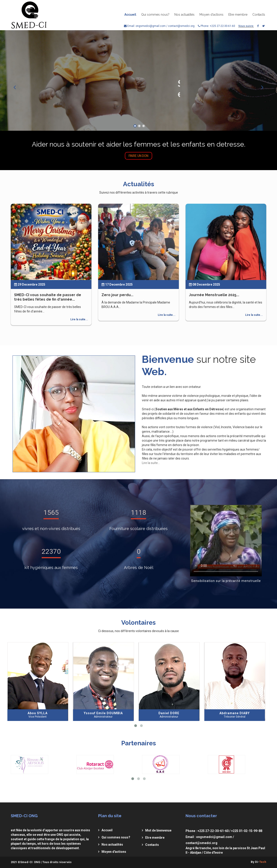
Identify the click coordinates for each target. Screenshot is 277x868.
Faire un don (138, 156)
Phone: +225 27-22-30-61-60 (216, 26)
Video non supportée (226, 541)
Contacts (259, 15)
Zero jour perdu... (117, 295)
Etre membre (238, 15)
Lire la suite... (79, 319)
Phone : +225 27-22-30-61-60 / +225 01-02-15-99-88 (224, 831)
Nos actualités (184, 15)
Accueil (130, 15)
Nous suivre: (246, 26)
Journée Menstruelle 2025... (214, 295)
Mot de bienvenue (158, 830)
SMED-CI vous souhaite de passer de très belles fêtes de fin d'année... (48, 297)
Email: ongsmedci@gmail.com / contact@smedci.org (159, 26)
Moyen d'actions (211, 15)
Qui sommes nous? (155, 15)
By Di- (259, 862)
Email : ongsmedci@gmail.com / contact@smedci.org (210, 840)
